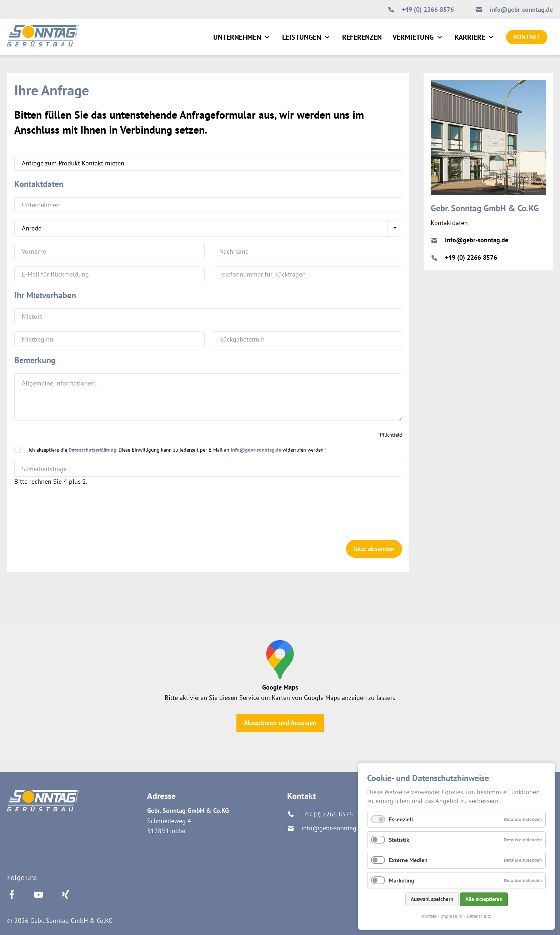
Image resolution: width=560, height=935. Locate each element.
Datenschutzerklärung (92, 450)
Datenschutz (479, 916)
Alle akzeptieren (484, 899)
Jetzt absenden (374, 549)
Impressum (452, 916)
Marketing (402, 880)
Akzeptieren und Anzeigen (280, 723)
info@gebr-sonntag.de (256, 450)
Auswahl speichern (432, 899)
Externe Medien (408, 860)
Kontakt (429, 916)
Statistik (399, 840)
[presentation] (69, 508)
